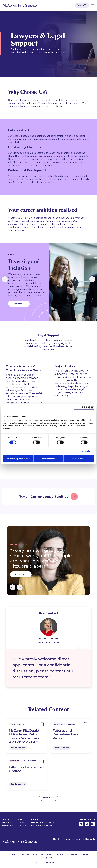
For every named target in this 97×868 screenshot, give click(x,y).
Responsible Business (42, 828)
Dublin (55, 841)
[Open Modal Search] (82, 5)
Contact (22, 828)
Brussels (90, 841)
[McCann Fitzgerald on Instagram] (93, 826)
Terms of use (38, 857)
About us (6, 822)
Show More (48, 800)
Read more (19, 306)
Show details (84, 451)
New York (78, 841)
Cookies (85, 857)
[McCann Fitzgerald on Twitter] (87, 826)
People (35, 822)
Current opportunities (49, 499)
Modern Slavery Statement (67, 857)
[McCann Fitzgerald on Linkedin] (81, 826)
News (21, 822)
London (65, 841)
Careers (22, 825)
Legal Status (49, 860)
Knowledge (7, 828)
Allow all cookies (79, 459)
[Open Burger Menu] (92, 5)
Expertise (6, 825)
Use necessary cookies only (18, 459)
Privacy (50, 857)
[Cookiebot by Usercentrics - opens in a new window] (84, 408)
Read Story (21, 577)
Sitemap (12, 857)
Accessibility (24, 857)
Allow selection (48, 459)
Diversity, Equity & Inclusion (44, 825)
